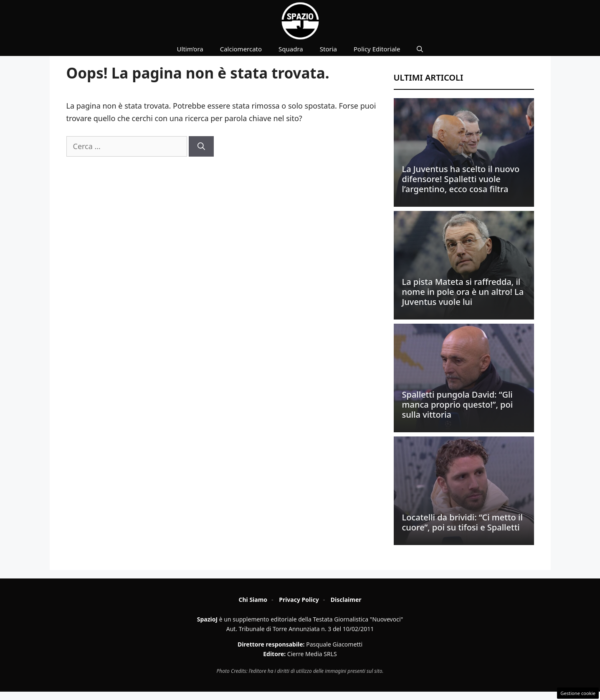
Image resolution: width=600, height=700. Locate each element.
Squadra (291, 49)
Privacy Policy (299, 600)
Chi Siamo (253, 600)
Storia (328, 49)
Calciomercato (241, 49)
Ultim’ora (190, 49)
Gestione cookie (578, 693)
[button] (420, 49)
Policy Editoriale (377, 49)
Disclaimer (346, 600)
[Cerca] (201, 146)
